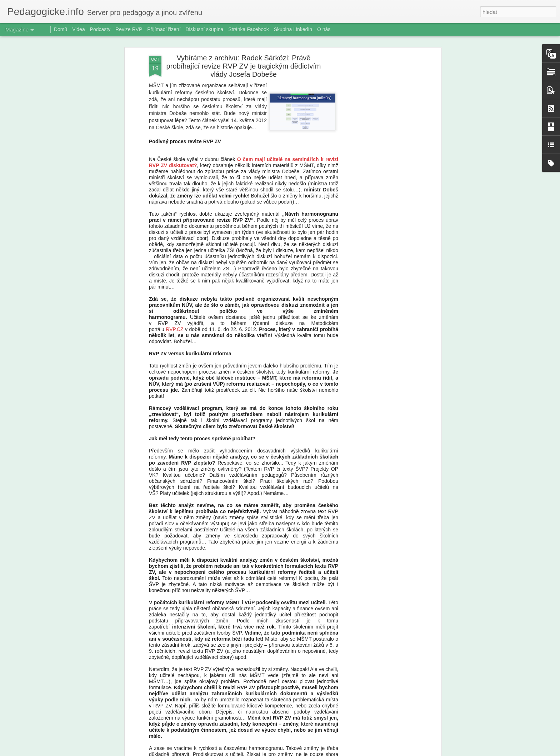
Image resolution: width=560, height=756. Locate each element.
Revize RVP (129, 29)
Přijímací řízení (164, 29)
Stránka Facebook (249, 29)
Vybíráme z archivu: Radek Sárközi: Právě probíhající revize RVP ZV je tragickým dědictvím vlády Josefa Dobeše (244, 66)
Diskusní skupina (204, 29)
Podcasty (100, 29)
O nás (324, 29)
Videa (79, 29)
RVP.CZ (174, 329)
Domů (61, 29)
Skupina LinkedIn (293, 29)
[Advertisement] (377, 168)
